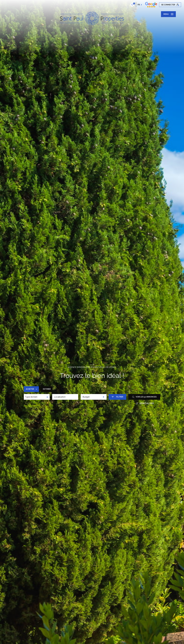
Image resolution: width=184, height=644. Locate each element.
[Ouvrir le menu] (168, 14)
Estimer (47, 389)
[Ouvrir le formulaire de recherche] (117, 397)
